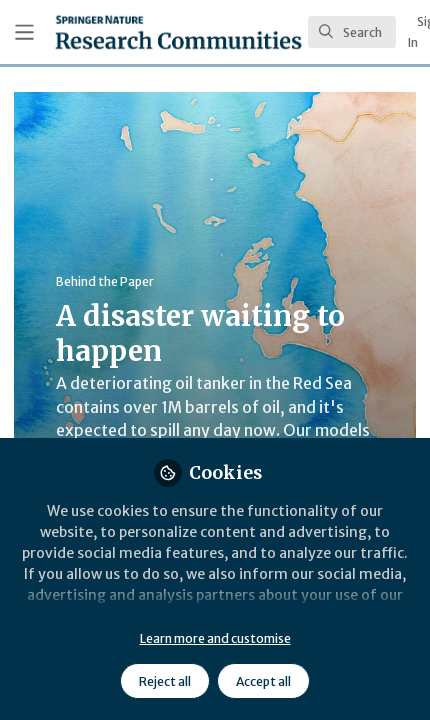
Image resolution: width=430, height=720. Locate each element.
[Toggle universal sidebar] (24, 32)
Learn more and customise (215, 638)
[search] (352, 32)
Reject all (165, 681)
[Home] (178, 32)
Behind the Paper (105, 281)
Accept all (263, 681)
